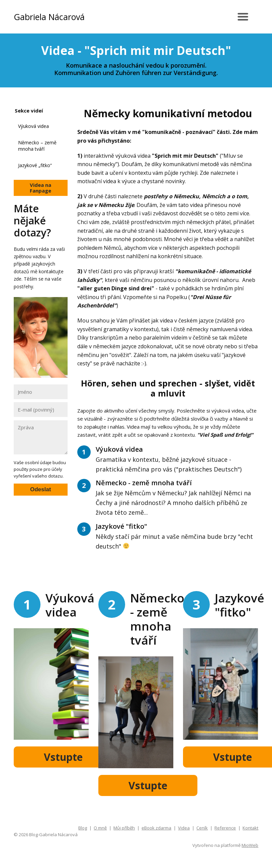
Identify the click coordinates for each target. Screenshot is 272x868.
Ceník (202, 828)
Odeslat (40, 489)
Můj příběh (124, 828)
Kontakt (250, 828)
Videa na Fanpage (40, 188)
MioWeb (250, 845)
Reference (225, 828)
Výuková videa (33, 126)
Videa (184, 828)
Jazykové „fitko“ (35, 165)
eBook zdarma (156, 828)
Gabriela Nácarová (49, 17)
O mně (100, 828)
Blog (83, 828)
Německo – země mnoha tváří (37, 146)
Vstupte (63, 757)
